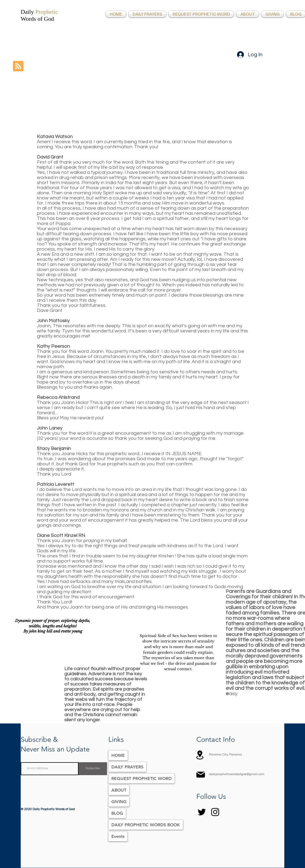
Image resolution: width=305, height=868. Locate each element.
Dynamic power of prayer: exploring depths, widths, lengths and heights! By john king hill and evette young (53, 626)
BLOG (117, 813)
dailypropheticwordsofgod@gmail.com (237, 774)
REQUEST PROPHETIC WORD (141, 779)
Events (118, 836)
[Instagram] (215, 812)
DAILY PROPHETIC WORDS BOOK (146, 825)
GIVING (119, 802)
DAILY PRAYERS (127, 767)
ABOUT (119, 790)
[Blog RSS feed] (18, 66)
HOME (118, 755)
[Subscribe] (93, 769)
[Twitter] (202, 812)
